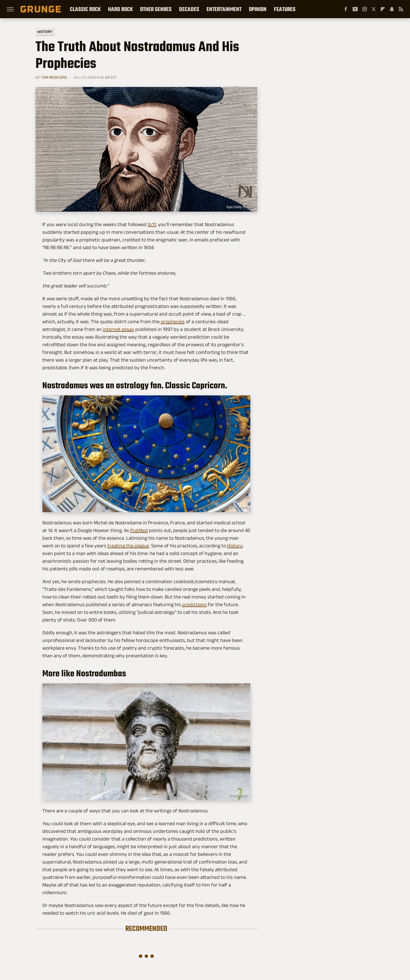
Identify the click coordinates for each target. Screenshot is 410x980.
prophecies (173, 322)
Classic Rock (85, 9)
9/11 (152, 224)
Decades (189, 9)
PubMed (139, 530)
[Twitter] (374, 9)
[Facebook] (346, 9)
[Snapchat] (392, 9)
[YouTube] (355, 9)
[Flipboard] (383, 9)
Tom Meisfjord (54, 77)
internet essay (118, 329)
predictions (194, 604)
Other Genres (156, 9)
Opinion (258, 9)
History (44, 31)
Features (285, 9)
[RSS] (401, 9)
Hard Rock (120, 9)
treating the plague (128, 546)
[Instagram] (365, 9)
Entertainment (224, 9)
